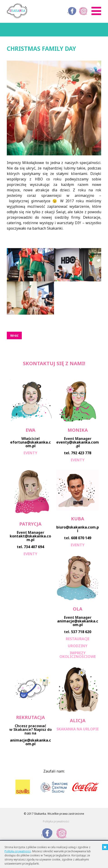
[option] (23, 787)
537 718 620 (81, 632)
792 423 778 (81, 453)
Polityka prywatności (56, 821)
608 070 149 (81, 538)
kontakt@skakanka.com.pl (30, 538)
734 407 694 (34, 547)
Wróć (14, 335)
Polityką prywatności (18, 851)
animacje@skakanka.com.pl (78, 623)
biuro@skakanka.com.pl (78, 529)
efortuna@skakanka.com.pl (31, 444)
